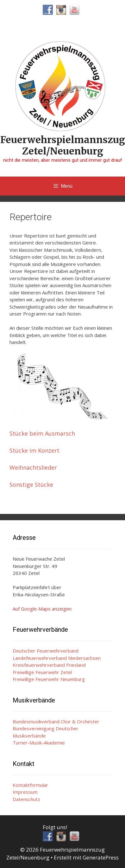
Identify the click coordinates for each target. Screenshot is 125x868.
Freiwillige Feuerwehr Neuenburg (49, 679)
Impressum (25, 792)
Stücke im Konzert (34, 450)
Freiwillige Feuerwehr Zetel (42, 672)
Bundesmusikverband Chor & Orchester (56, 721)
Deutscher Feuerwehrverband (46, 651)
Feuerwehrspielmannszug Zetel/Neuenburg (63, 145)
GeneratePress (101, 857)
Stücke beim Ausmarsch (42, 433)
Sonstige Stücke (31, 485)
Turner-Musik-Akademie (39, 743)
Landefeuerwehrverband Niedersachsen (57, 658)
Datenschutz (26, 799)
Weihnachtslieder (33, 467)
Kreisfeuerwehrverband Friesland (49, 665)
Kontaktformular (30, 785)
